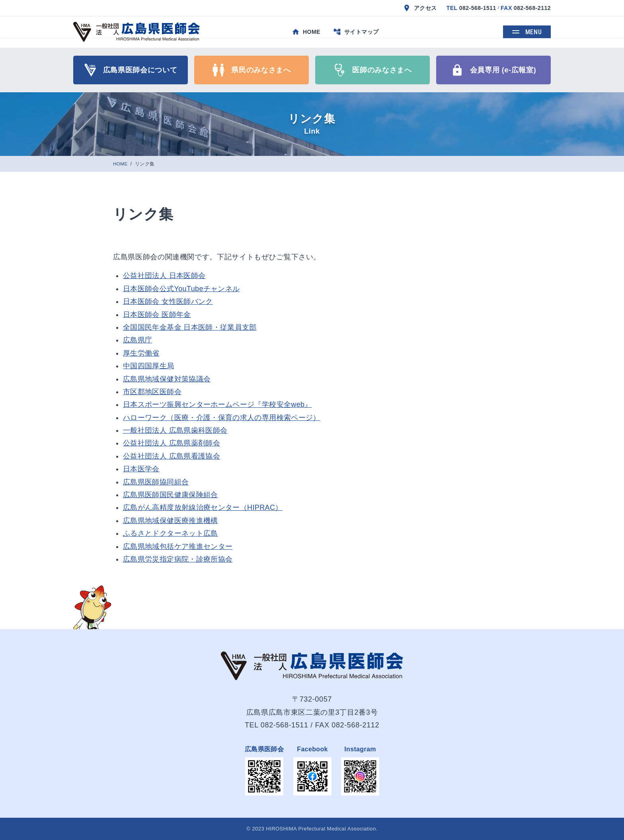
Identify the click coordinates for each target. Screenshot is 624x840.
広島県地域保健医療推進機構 (171, 521)
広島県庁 (137, 340)
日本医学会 (141, 469)
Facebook (312, 749)
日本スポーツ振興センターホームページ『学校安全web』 (217, 404)
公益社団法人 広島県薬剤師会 (172, 443)
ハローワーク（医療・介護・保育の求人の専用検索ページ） (222, 418)
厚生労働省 (141, 353)
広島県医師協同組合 (156, 482)
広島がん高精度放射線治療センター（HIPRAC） (203, 507)
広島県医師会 (264, 749)
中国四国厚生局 (149, 366)
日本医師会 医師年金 (157, 315)
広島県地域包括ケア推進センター (178, 546)
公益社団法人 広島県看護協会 (172, 456)
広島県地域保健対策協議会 (167, 379)
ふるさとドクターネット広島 (171, 533)
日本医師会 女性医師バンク (168, 301)
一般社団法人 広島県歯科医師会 (175, 430)
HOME (121, 164)
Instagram (360, 749)
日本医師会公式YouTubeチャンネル (181, 289)
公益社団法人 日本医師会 (164, 276)
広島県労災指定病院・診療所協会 (178, 559)
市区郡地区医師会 (152, 392)
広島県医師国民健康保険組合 (171, 495)
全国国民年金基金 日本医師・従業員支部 (190, 327)
